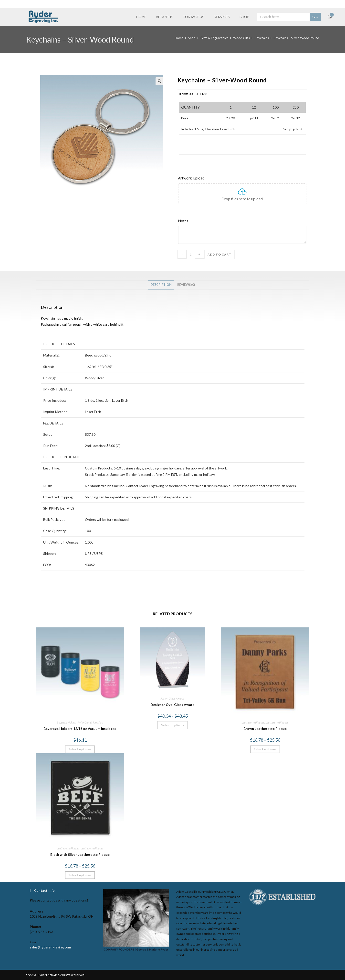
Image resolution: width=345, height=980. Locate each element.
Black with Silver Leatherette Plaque (80, 854)
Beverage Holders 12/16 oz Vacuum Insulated (80, 729)
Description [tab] (161, 285)
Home (141, 17)
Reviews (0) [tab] (186, 285)
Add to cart (220, 254)
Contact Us (193, 17)
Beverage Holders (67, 722)
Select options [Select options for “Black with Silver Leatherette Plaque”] (80, 875)
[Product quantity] (191, 255)
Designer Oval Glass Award (172, 705)
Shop (244, 17)
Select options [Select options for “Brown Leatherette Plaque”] (265, 749)
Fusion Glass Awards (172, 698)
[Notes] (242, 221)
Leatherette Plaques (253, 722)
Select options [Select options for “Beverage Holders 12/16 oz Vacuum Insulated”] (80, 749)
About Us (165, 17)
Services (222, 17)
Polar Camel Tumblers (90, 722)
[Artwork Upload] (242, 178)
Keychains (262, 38)
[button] (159, 81)
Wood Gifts (241, 38)
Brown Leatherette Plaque (265, 729)
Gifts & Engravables (214, 38)
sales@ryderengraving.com (50, 947)
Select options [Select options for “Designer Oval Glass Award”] (172, 725)
